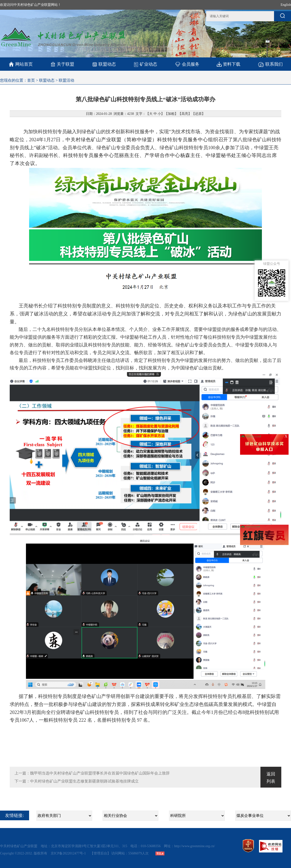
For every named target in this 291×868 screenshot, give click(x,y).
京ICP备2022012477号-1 (69, 853)
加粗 (171, 114)
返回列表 (271, 778)
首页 (31, 80)
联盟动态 (104, 64)
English (286, 5)
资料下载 (229, 64)
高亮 (185, 114)
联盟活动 (66, 80)
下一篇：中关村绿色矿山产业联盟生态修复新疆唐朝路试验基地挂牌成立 (77, 781)
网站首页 (21, 64)
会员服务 (187, 64)
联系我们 (270, 64)
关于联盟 (62, 64)
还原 (198, 114)
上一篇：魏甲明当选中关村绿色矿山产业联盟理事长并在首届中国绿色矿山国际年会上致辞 (92, 773)
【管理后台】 (100, 853)
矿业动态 (145, 64)
